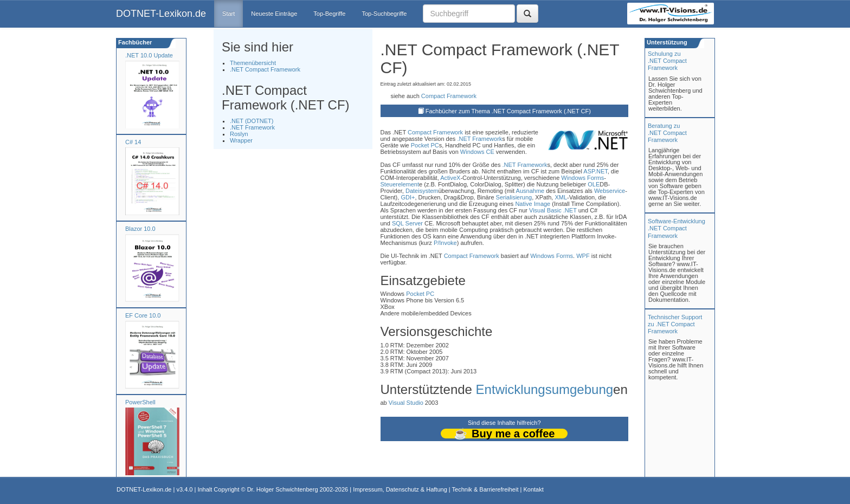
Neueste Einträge (274, 14)
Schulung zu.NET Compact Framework (667, 61)
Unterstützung (666, 42)
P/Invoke (445, 243)
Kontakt (533, 489)
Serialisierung (514, 197)
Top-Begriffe (329, 14)
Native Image (533, 204)
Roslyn (239, 134)
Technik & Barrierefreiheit (485, 489)
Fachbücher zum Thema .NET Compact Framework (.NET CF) (508, 111)
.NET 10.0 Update (149, 55)
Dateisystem (422, 191)
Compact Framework (449, 96)
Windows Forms (582, 178)
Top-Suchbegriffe (384, 14)
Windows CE (477, 152)
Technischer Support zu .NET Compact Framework (675, 324)
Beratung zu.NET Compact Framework (667, 133)
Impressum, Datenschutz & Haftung (400, 489)
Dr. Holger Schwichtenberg (283, 489)
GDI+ (408, 197)
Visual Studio (406, 403)
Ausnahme (530, 191)
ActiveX (450, 178)
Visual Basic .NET (553, 210)
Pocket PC (425, 145)
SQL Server (407, 223)
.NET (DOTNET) (252, 121)
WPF (583, 256)
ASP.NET (595, 171)
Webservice (610, 191)
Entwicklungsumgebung (545, 389)
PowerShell (140, 402)
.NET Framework (252, 127)
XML (561, 197)
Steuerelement (400, 184)
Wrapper (241, 140)
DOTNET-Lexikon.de (161, 14)
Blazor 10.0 (140, 229)
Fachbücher (134, 42)
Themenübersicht (253, 63)
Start (228, 14)
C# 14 (133, 142)
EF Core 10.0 (143, 315)
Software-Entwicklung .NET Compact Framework (677, 228)
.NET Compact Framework (265, 69)
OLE (594, 184)
